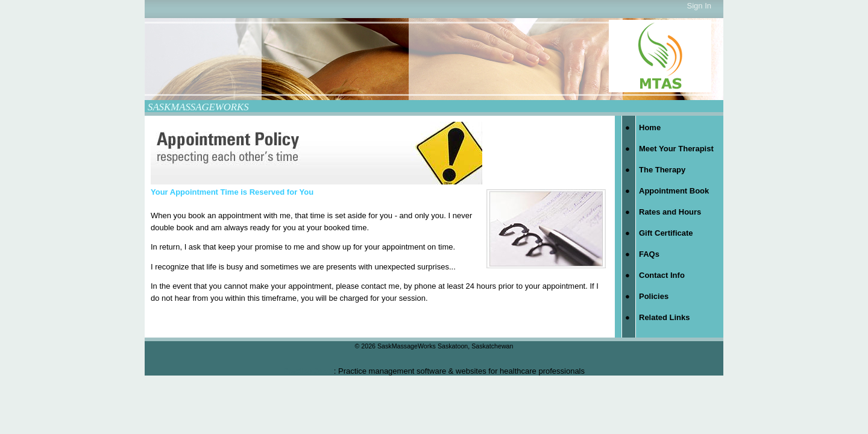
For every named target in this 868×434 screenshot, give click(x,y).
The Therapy (662, 170)
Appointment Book (674, 191)
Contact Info (662, 275)
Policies (654, 296)
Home (650, 127)
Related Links (665, 317)
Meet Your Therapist (676, 149)
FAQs (649, 254)
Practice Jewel (309, 371)
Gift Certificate (666, 233)
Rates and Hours (670, 212)
